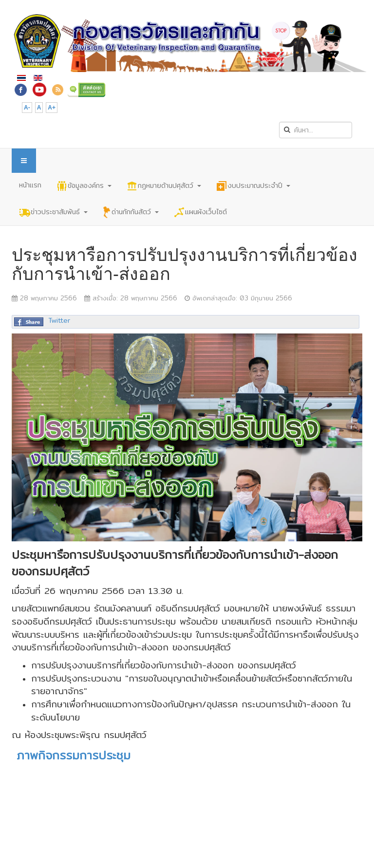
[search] (316, 130)
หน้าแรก (30, 185)
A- (27, 108)
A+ (52, 108)
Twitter (59, 320)
